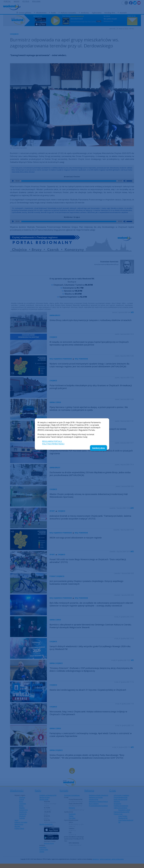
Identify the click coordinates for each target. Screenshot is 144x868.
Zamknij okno (98, 448)
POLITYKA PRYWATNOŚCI (53, 444)
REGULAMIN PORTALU (52, 441)
